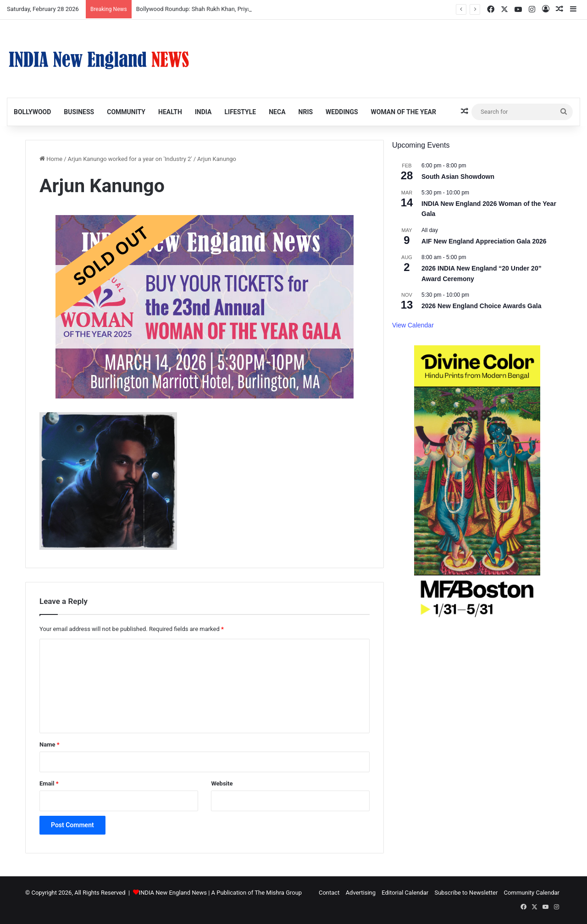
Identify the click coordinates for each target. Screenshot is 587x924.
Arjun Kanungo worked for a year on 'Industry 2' (130, 159)
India (203, 112)
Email (49, 783)
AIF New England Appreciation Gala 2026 (484, 241)
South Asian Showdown (458, 177)
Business (79, 112)
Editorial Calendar (405, 893)
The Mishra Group (278, 893)
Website (222, 783)
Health (170, 112)
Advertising (361, 893)
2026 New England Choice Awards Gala (481, 306)
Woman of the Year (404, 112)
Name (50, 744)
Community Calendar (532, 893)
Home (51, 159)
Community (126, 112)
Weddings (342, 112)
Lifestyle (240, 112)
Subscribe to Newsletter (466, 893)
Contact (329, 893)
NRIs (306, 112)
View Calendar (413, 325)
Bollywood (32, 112)
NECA (277, 112)
